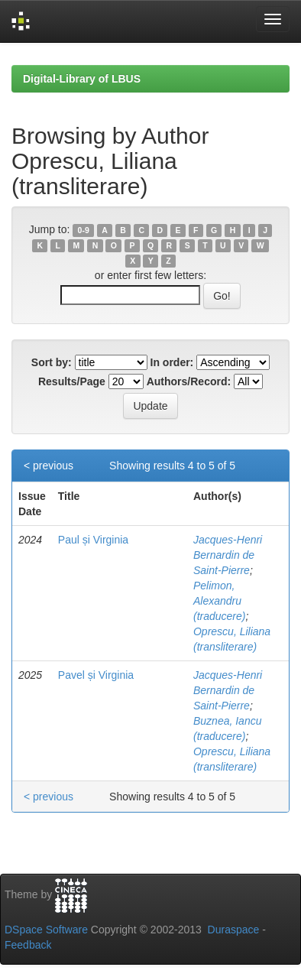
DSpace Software (46, 930)
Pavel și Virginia (96, 675)
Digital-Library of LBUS (82, 79)
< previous (49, 466)
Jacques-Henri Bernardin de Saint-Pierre (228, 555)
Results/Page (72, 381)
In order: (172, 362)
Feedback (28, 945)
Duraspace (234, 930)
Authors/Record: (189, 381)
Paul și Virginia (93, 540)
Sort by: (52, 362)
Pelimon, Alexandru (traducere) (219, 601)
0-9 (84, 230)
